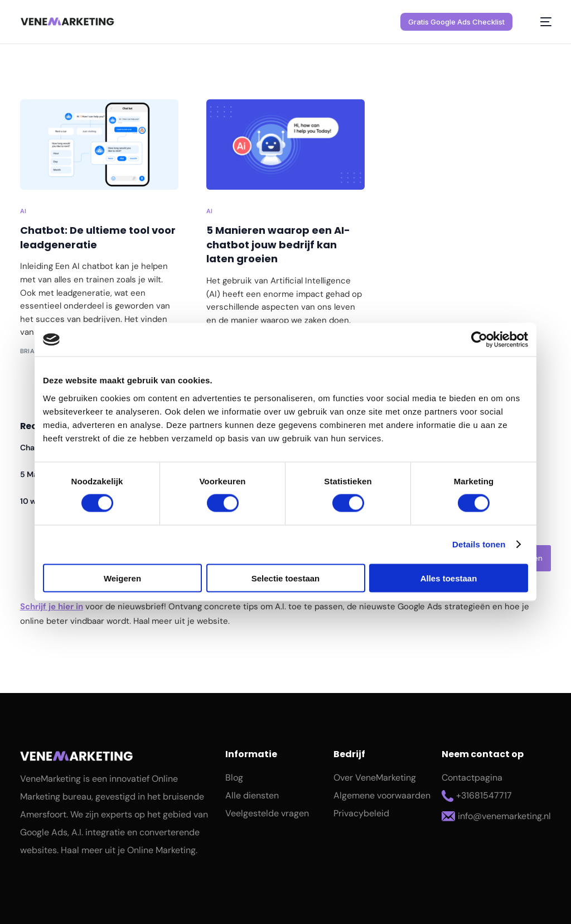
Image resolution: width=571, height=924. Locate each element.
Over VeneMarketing (375, 778)
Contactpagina (472, 778)
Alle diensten (252, 795)
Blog (234, 778)
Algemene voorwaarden (382, 795)
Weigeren (122, 578)
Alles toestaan (449, 578)
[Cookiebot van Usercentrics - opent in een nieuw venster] (479, 340)
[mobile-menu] (539, 22)
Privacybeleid (361, 813)
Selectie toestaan (286, 578)
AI (23, 211)
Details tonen (479, 544)
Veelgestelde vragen (267, 813)
